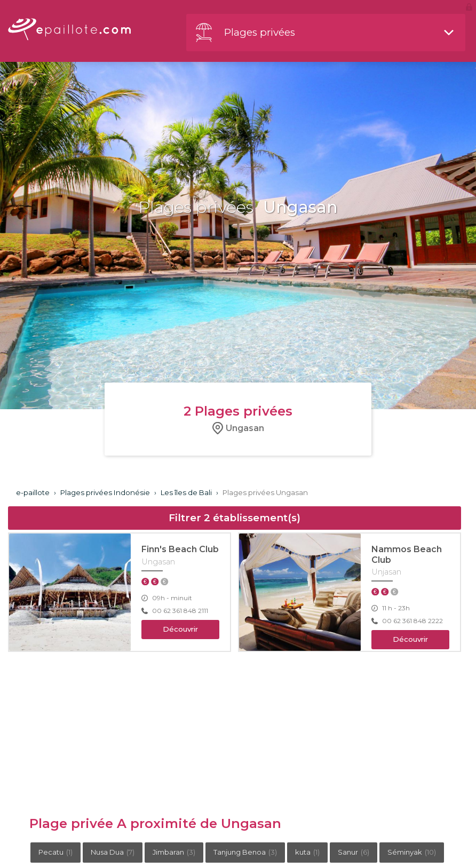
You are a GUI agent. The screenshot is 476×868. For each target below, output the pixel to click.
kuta (307, 852)
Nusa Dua (113, 852)
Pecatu (55, 852)
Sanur (354, 852)
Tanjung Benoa (245, 852)
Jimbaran (174, 852)
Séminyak (412, 852)
